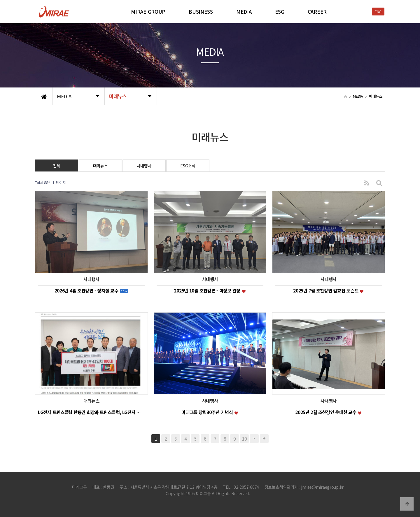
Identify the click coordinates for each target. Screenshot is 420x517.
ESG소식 (188, 166)
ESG (280, 12)
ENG (378, 12)
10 (244, 439)
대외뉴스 (100, 166)
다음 (254, 439)
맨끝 (264, 439)
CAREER (317, 12)
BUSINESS (201, 12)
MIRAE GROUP (148, 12)
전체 (56, 166)
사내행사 (144, 166)
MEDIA (244, 12)
